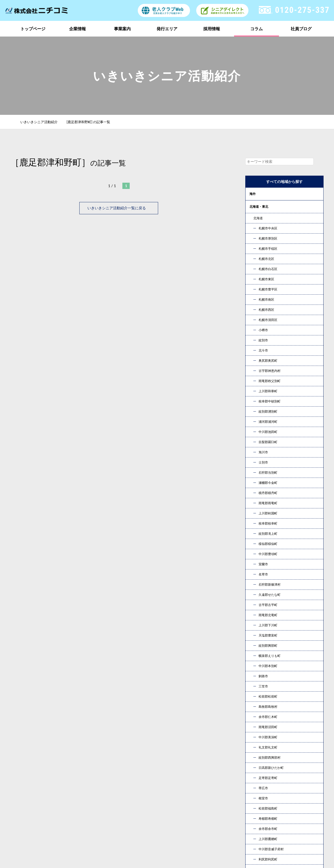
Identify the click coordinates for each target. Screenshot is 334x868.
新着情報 (259, 806)
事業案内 (122, 29)
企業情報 (77, 29)
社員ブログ (301, 29)
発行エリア (167, 29)
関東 (253, 219)
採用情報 (212, 29)
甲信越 (254, 232)
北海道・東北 (259, 207)
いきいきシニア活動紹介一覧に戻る (119, 208)
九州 (253, 296)
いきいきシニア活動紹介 (42, 122)
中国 (253, 270)
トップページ (33, 29)
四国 (253, 283)
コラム (257, 29)
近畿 (253, 258)
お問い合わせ (222, 735)
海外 (253, 194)
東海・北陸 (257, 245)
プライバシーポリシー (271, 814)
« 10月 (256, 627)
